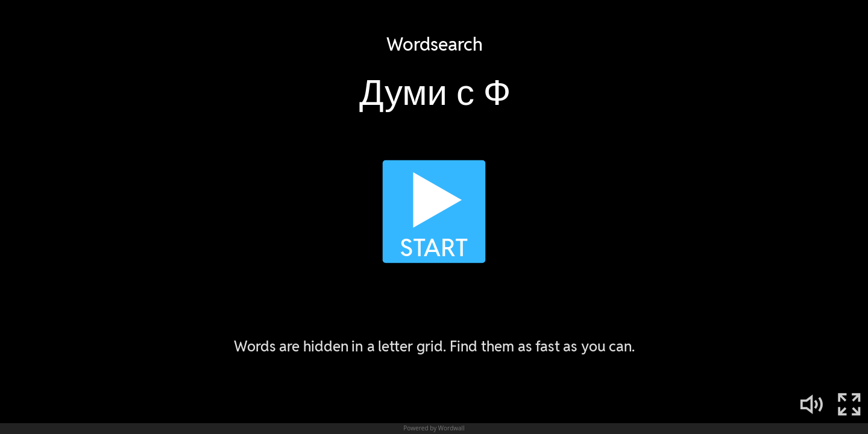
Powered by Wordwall (434, 428)
